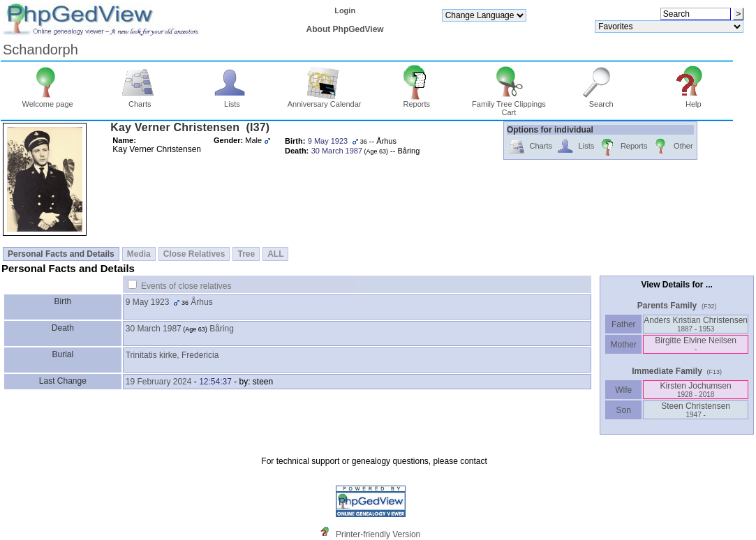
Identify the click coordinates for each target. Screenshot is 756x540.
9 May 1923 (148, 302)
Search (601, 100)
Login (345, 10)
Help (694, 100)
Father (624, 324)
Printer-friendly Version (378, 534)
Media (139, 254)
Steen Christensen (696, 410)
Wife (624, 390)
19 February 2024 (159, 382)
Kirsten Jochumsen (696, 390)
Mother (623, 345)
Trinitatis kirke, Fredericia (172, 355)
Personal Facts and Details (61, 254)
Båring (222, 329)
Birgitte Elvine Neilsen (696, 344)
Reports (416, 100)
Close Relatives (194, 254)
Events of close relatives (186, 286)
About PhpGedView (345, 29)
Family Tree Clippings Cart (509, 105)
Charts (140, 100)
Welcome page (48, 100)
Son (623, 410)
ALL (275, 254)
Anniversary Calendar (325, 100)
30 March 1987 (154, 329)
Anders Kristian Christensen (696, 324)
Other (672, 147)
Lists (232, 100)
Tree (246, 254)
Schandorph (40, 50)
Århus (201, 302)
